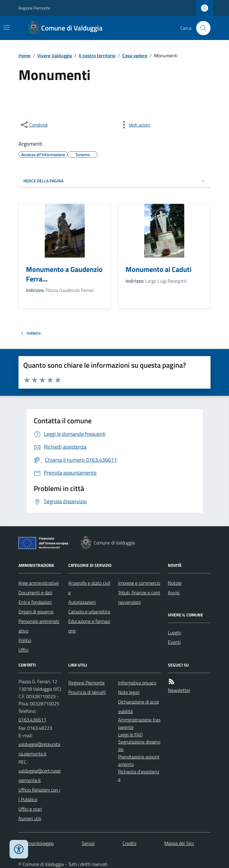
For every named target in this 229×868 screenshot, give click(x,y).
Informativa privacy (137, 683)
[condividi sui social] (34, 125)
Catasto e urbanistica (89, 612)
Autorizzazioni (82, 602)
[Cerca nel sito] (201, 28)
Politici (25, 640)
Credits (129, 843)
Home (24, 56)
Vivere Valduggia (55, 56)
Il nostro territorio (97, 56)
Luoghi (174, 632)
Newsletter (179, 690)
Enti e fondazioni (35, 602)
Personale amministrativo (39, 626)
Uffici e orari (30, 809)
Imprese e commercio (139, 583)
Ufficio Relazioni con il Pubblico (39, 795)
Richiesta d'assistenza (139, 775)
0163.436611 (32, 720)
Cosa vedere (135, 56)
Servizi (88, 843)
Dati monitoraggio (36, 843)
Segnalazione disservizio (139, 745)
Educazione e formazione (89, 626)
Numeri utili (30, 818)
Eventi (174, 642)
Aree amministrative (39, 583)
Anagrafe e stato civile (89, 588)
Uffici (23, 650)
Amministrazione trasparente (139, 723)
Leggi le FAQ (130, 735)
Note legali (129, 692)
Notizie (175, 583)
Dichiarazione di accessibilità (139, 707)
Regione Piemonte (34, 8)
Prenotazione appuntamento (139, 760)
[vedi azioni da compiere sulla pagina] (135, 125)
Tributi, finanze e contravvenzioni (139, 597)
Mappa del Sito (179, 843)
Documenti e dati (35, 592)
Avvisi (174, 592)
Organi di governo (36, 612)
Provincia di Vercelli (87, 692)
